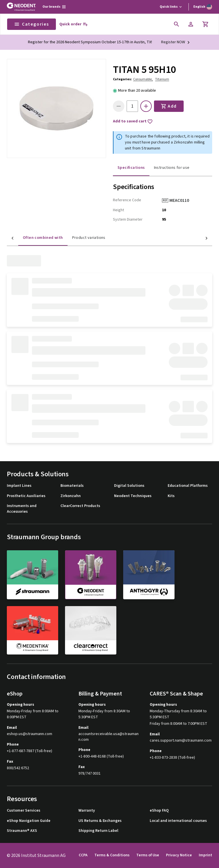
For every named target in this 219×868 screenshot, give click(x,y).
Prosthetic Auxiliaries (26, 496)
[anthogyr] (149, 574)
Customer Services (24, 811)
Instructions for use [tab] (172, 168)
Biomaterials (72, 486)
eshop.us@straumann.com (30, 734)
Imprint (205, 855)
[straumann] (33, 574)
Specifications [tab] (131, 168)
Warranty (87, 811)
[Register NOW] (176, 42)
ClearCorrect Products (80, 506)
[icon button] (177, 24)
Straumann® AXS (22, 831)
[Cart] (206, 24)
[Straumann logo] (21, 7)
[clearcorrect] (91, 630)
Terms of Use (148, 855)
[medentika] (33, 630)
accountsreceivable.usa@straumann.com (109, 737)
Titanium (162, 79)
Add (169, 106)
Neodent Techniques (133, 496)
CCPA (83, 855)
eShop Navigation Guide (29, 821)
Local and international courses (178, 821)
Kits (171, 496)
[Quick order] (74, 24)
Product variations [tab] (77, 238)
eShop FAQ (159, 811)
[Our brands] (54, 7)
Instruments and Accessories (22, 509)
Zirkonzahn (71, 496)
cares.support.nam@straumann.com (181, 741)
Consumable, (143, 79)
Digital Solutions (129, 486)
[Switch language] (203, 7)
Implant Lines (19, 486)
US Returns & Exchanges (100, 821)
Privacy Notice (179, 855)
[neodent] (91, 575)
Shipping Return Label (98, 831)
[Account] (191, 24)
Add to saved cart (133, 122)
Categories (32, 24)
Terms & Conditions (112, 855)
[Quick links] (171, 7)
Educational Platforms (188, 486)
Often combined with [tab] (32, 238)
